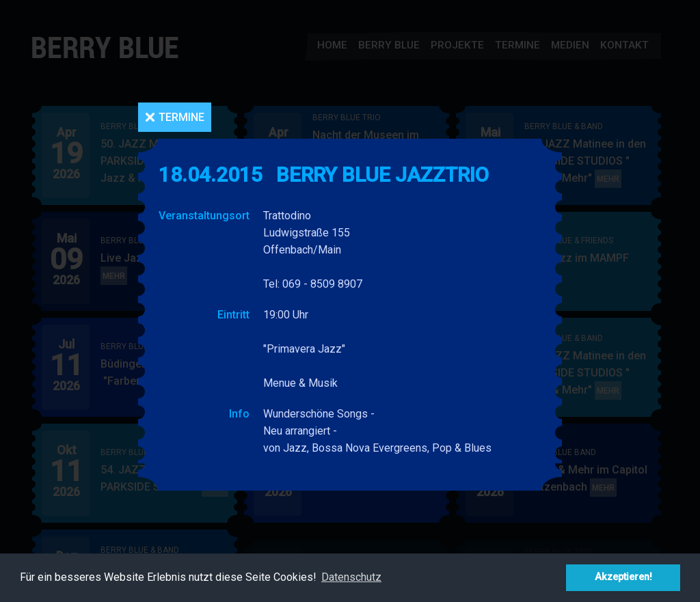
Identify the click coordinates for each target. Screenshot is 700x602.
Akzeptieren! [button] (623, 577)
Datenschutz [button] (351, 577)
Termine (181, 117)
